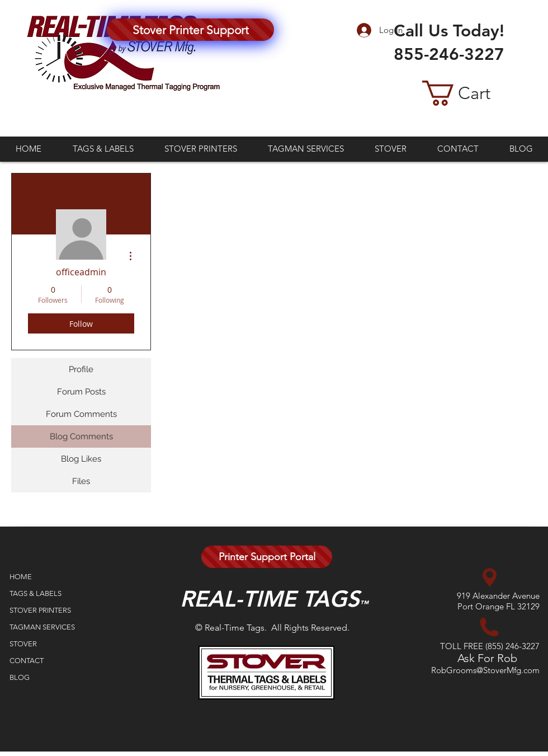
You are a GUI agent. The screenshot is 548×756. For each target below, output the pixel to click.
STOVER (23, 644)
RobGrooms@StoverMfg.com (485, 670)
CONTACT (27, 661)
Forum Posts (81, 392)
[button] (474, 93)
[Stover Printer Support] (190, 30)
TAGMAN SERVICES (42, 627)
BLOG (20, 677)
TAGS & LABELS (36, 593)
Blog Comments (81, 436)
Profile (81, 369)
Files (81, 481)
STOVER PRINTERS (40, 610)
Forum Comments (81, 414)
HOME (21, 577)
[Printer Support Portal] (267, 557)
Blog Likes (81, 459)
